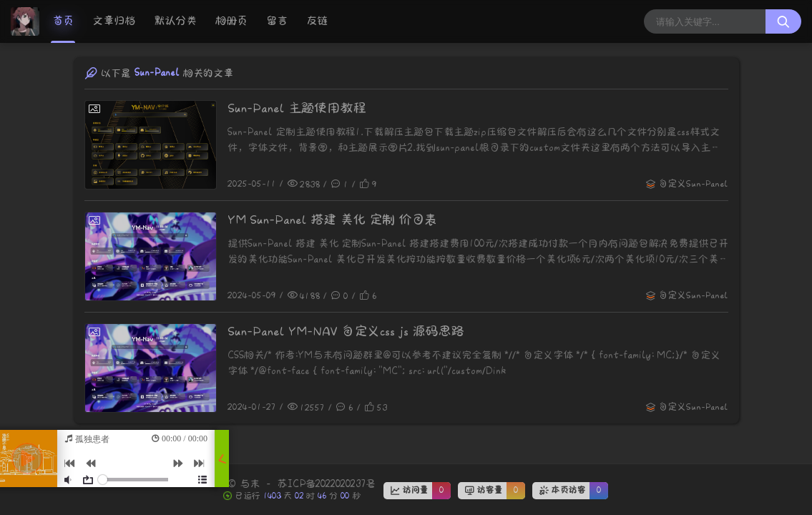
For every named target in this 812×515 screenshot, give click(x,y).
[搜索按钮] (783, 21)
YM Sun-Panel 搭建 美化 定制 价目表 (332, 220)
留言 (277, 21)
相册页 (231, 21)
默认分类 (175, 21)
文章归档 (114, 21)
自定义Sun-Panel (693, 184)
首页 (63, 21)
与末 (250, 484)
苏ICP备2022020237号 (326, 484)
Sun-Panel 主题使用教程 (297, 108)
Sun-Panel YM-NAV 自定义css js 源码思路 (346, 332)
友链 (317, 21)
